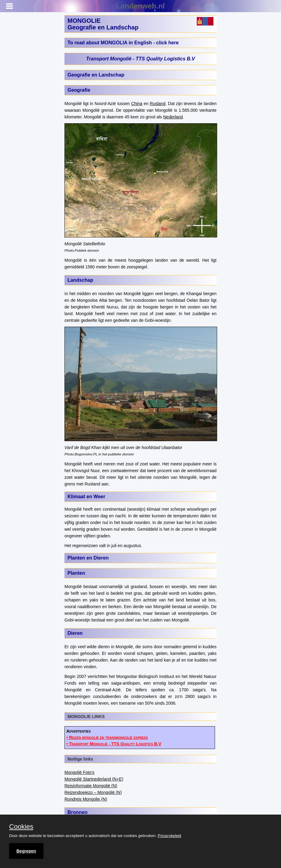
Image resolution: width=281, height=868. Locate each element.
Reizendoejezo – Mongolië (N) (93, 792)
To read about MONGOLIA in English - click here (123, 43)
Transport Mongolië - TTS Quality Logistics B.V (140, 59)
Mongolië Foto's (79, 772)
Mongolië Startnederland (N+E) (94, 779)
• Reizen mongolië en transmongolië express (107, 737)
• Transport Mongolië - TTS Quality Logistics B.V (114, 744)
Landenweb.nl (140, 6)
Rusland (158, 104)
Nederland (173, 117)
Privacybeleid (170, 836)
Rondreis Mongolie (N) (86, 799)
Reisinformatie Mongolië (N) (91, 786)
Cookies (21, 827)
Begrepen (26, 851)
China (137, 104)
